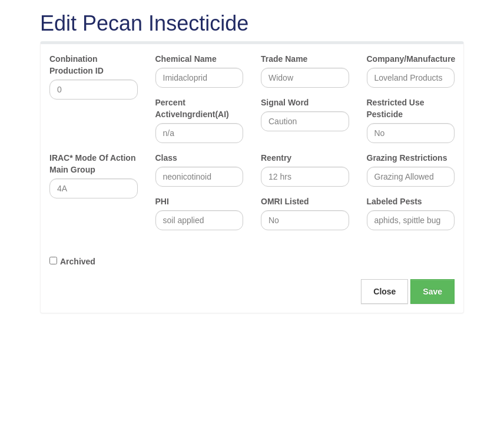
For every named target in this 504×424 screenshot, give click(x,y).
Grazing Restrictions (407, 158)
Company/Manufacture (411, 59)
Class (166, 158)
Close (384, 291)
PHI (162, 201)
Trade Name (284, 59)
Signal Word (285, 102)
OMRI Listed (285, 201)
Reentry (276, 158)
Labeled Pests (394, 201)
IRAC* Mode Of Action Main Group (92, 164)
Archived (78, 261)
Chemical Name (186, 59)
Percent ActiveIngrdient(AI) (192, 108)
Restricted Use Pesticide (396, 108)
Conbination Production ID (77, 65)
